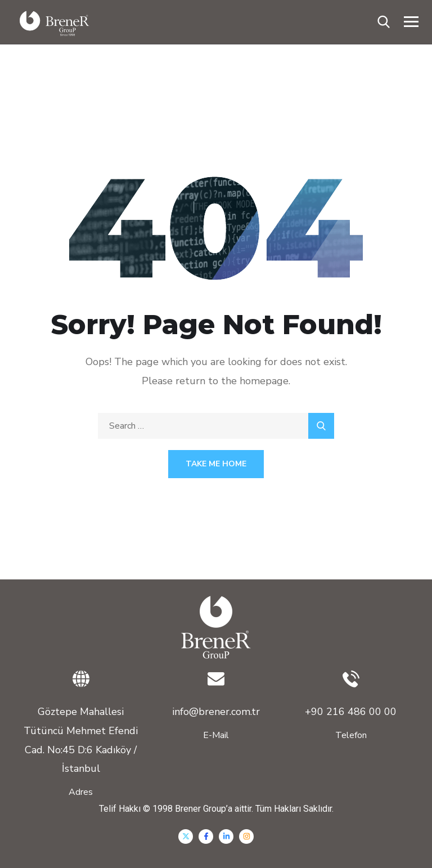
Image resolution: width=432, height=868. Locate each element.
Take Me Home (216, 464)
